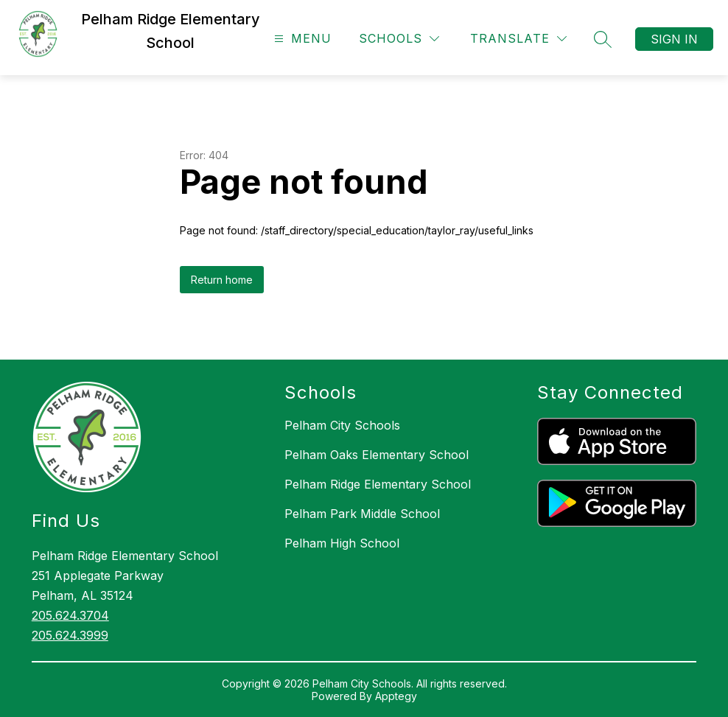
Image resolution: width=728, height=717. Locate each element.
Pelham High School (342, 543)
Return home (222, 280)
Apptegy (396, 696)
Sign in (674, 39)
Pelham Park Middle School (362, 514)
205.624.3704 (70, 615)
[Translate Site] (518, 39)
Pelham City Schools (342, 425)
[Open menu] (301, 39)
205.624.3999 (70, 635)
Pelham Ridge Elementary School (378, 484)
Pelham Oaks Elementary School (377, 455)
